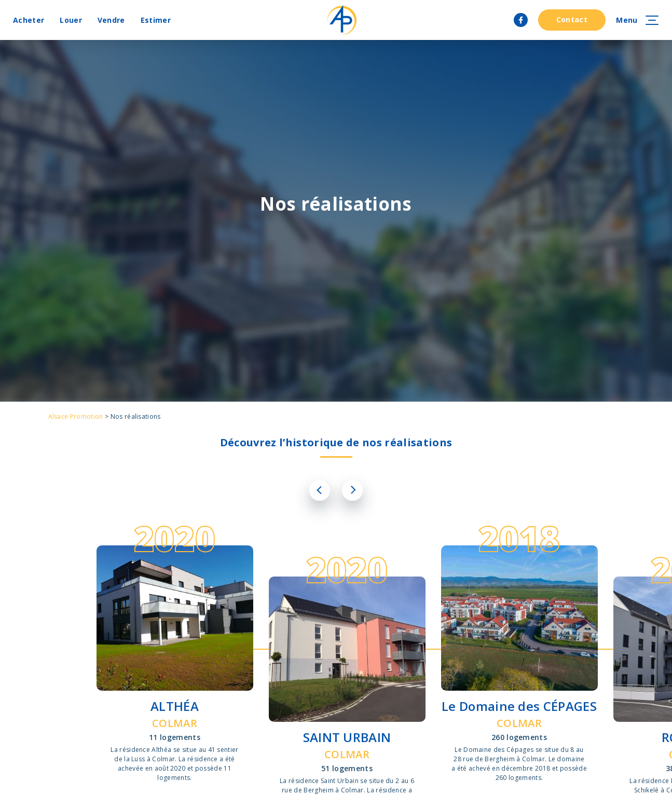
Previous (320, 490)
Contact (572, 19)
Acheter (29, 20)
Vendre (111, 20)
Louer (71, 20)
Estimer (156, 20)
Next (352, 490)
